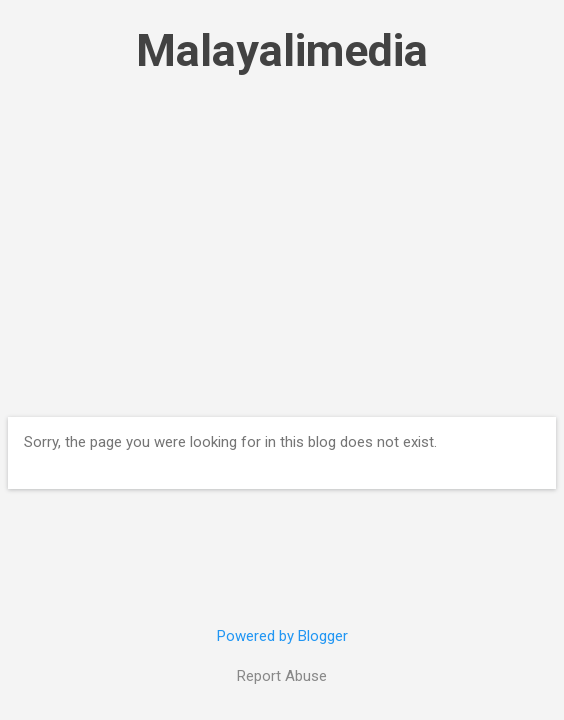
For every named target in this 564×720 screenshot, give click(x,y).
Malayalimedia (282, 50)
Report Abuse (282, 676)
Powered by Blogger (282, 636)
